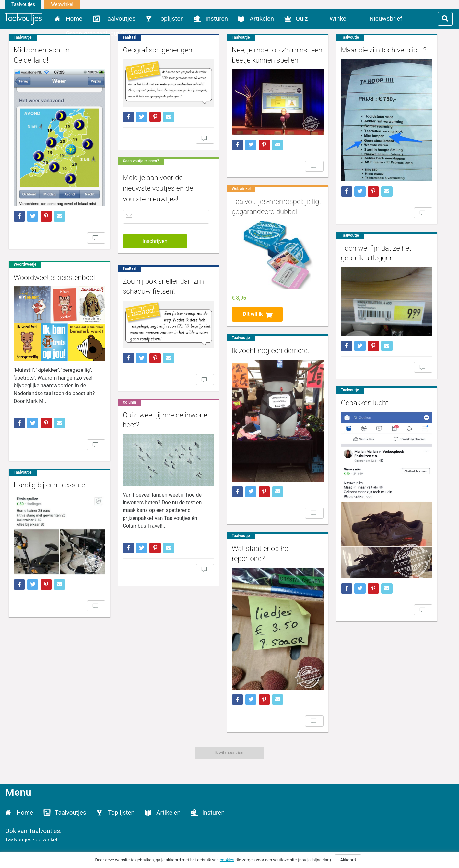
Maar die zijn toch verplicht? (364, 50)
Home (74, 19)
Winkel (339, 19)
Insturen (217, 19)
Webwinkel (62, 4)
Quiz (302, 19)
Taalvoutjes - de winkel (31, 840)
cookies (227, 859)
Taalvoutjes (23, 4)
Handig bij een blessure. (50, 476)
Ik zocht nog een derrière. (258, 341)
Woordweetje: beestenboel (54, 267)
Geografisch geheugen (151, 50)
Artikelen (262, 19)
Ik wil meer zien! (230, 753)
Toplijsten (171, 19)
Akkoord (348, 860)
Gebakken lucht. (346, 395)
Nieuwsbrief (386, 19)
